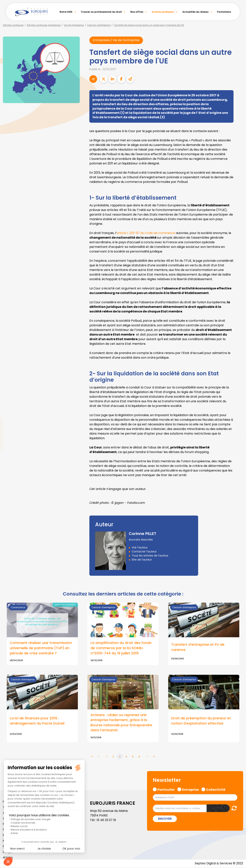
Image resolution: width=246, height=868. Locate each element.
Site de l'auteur (142, 560)
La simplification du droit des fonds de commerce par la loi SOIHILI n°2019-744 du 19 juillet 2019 (121, 648)
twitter (238, 419)
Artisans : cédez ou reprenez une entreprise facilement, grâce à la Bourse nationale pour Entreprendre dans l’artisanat (121, 723)
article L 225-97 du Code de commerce (147, 233)
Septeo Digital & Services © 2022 (219, 864)
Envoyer (165, 819)
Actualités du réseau (195, 12)
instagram (238, 442)
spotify (238, 449)
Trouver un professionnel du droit (101, 12)
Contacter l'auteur (144, 552)
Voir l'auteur (140, 548)
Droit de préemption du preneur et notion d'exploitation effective (201, 721)
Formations (224, 12)
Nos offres (137, 12)
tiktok (238, 457)
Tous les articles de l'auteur (150, 556)
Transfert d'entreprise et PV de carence (198, 647)
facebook (238, 411)
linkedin (238, 426)
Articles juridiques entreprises (44, 25)
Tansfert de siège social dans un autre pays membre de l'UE (149, 25)
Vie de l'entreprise (74, 25)
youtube (238, 434)
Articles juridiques (163, 12)
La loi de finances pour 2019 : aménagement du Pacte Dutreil (37, 721)
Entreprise (190, 790)
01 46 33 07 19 (107, 821)
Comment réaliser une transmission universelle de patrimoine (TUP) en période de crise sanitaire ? (41, 648)
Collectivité (216, 790)
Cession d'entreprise (99, 25)
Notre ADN (66, 12)
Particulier (166, 790)
